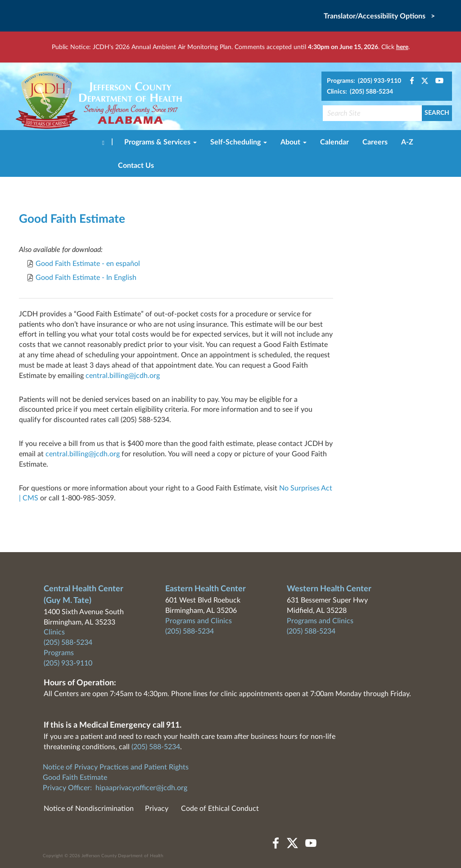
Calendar (334, 142)
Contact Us (136, 166)
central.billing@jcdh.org (123, 376)
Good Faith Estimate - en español (88, 264)
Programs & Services (160, 142)
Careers (375, 142)
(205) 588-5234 (68, 643)
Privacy (157, 809)
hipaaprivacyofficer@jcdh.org (141, 788)
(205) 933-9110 (68, 663)
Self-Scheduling (239, 142)
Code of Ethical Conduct (220, 809)
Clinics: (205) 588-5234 (360, 92)
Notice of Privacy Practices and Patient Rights (116, 767)
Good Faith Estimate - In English (86, 278)
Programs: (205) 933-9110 (364, 81)
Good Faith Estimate (75, 778)
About (294, 142)
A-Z (407, 142)
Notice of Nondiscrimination (89, 809)
